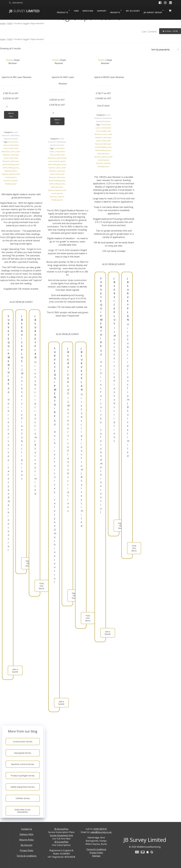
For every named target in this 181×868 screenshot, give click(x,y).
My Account (26, 845)
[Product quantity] (8, 107)
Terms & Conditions (26, 856)
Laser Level (8, 159)
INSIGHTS (115, 12)
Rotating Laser (13, 165)
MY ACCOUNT (133, 11)
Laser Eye (15, 156)
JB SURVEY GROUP (153, 12)
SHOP (10, 23)
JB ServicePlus (61, 829)
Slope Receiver (11, 172)
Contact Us (27, 829)
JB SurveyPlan (61, 842)
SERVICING (88, 11)
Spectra (5, 175)
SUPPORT (102, 11)
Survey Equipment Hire (61, 835)
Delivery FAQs (26, 834)
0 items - (170, 31)
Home (3, 23)
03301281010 (100, 829)
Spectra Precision (11, 140)
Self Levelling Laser (11, 169)
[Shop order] (165, 50)
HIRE (76, 11)
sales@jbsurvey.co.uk (101, 832)
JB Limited (24, 11)
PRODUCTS (63, 12)
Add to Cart (12, 115)
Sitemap (96, 856)
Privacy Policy (27, 850)
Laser (13, 153)
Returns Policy (26, 840)
